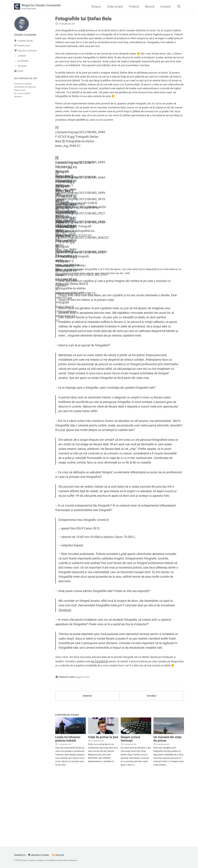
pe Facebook (122, 715)
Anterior (87, 756)
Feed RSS (64, 855)
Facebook (65, 655)
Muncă (148, 7)
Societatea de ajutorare (25, 88)
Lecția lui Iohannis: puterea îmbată (68, 800)
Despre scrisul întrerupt (130, 800)
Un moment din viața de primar (167, 800)
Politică (133, 7)
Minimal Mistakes (76, 860)
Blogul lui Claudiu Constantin (41, 7)
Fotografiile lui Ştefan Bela (83, 19)
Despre (95, 7)
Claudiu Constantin (27, 35)
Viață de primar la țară (103, 799)
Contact (164, 7)
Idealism (18, 97)
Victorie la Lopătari (23, 85)
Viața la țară (114, 7)
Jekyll (62, 860)
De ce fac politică (22, 94)
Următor (152, 756)
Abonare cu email (42, 855)
